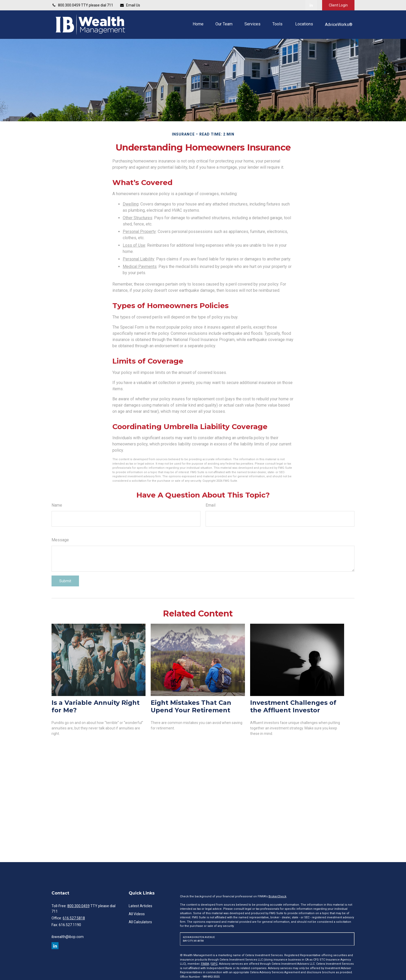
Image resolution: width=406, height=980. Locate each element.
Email (211, 505)
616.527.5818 (74, 918)
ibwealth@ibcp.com (68, 937)
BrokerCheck (277, 896)
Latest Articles (140, 906)
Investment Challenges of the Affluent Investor (293, 706)
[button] (198, 24)
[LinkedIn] (311, 5)
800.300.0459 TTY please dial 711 (82, 5)
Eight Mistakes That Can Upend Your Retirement (191, 706)
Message (60, 540)
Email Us (130, 5)
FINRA (205, 964)
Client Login (338, 5)
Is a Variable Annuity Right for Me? (96, 706)
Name (57, 505)
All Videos (137, 914)
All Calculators (140, 922)
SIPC (214, 964)
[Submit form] (65, 581)
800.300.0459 (78, 906)
